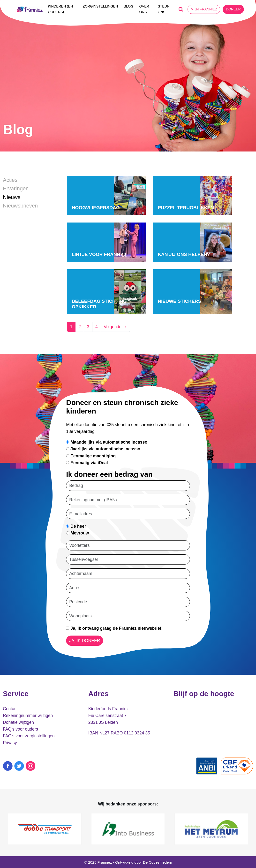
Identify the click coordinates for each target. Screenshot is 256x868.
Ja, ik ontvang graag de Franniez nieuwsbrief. (114, 628)
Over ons (144, 9)
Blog (128, 6)
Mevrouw (77, 533)
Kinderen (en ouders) (60, 9)
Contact (10, 709)
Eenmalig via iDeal (87, 463)
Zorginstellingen (100, 6)
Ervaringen (16, 188)
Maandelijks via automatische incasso (107, 442)
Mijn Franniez (204, 9)
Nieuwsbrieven (20, 206)
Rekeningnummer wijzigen (28, 716)
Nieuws (12, 197)
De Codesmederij (157, 862)
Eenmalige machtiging (91, 456)
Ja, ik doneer (85, 641)
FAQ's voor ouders (20, 729)
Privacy (10, 743)
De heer (76, 526)
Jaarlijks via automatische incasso (103, 449)
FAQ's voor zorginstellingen (29, 736)
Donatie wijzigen (18, 722)
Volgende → (115, 327)
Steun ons (164, 9)
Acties (10, 180)
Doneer (233, 9)
